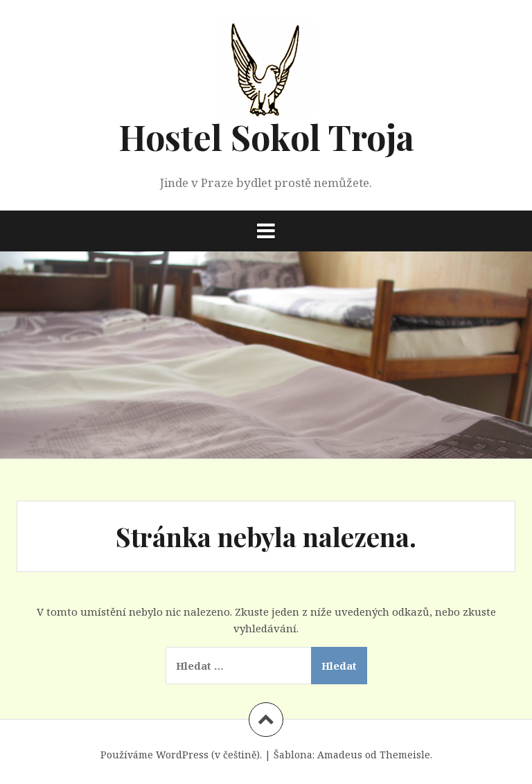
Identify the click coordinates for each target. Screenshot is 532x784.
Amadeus (340, 755)
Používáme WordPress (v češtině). (181, 755)
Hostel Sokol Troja (266, 137)
